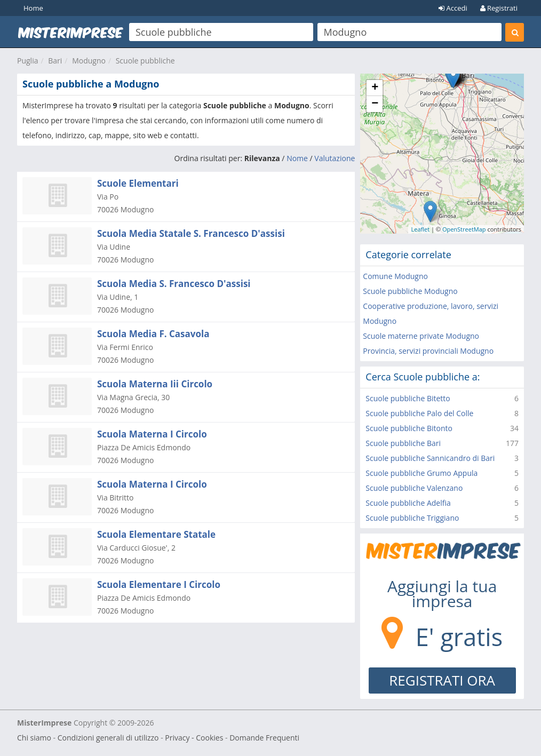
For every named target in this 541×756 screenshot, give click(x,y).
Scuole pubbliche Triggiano (412, 518)
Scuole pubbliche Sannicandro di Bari (430, 458)
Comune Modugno (395, 276)
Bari (55, 61)
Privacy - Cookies (194, 738)
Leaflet (420, 229)
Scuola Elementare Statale (156, 534)
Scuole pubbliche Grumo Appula (421, 473)
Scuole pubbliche (145, 61)
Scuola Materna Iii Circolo (155, 384)
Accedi (453, 8)
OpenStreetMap (464, 229)
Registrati (499, 8)
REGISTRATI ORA (442, 680)
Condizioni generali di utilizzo (108, 738)
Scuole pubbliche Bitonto (409, 428)
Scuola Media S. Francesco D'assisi (174, 284)
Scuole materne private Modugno (421, 336)
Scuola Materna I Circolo (152, 434)
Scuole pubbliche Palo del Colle (419, 413)
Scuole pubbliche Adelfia (408, 503)
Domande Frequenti (264, 738)
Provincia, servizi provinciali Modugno (428, 351)
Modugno (89, 61)
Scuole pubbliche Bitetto (408, 398)
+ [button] (375, 88)
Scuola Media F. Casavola (153, 334)
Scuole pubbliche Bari (403, 443)
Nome (297, 158)
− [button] (375, 104)
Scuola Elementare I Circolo (159, 584)
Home (33, 8)
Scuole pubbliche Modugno (410, 291)
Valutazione (335, 158)
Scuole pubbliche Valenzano (414, 488)
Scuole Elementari (138, 183)
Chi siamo (34, 738)
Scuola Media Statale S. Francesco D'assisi (191, 233)
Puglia (27, 61)
